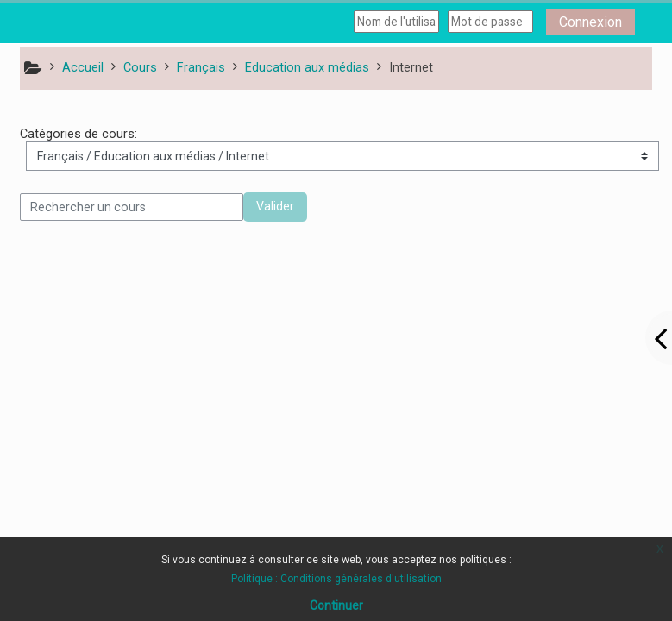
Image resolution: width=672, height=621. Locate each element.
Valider (275, 206)
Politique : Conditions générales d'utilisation (336, 579)
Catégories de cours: (79, 134)
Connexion (590, 22)
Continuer (336, 605)
